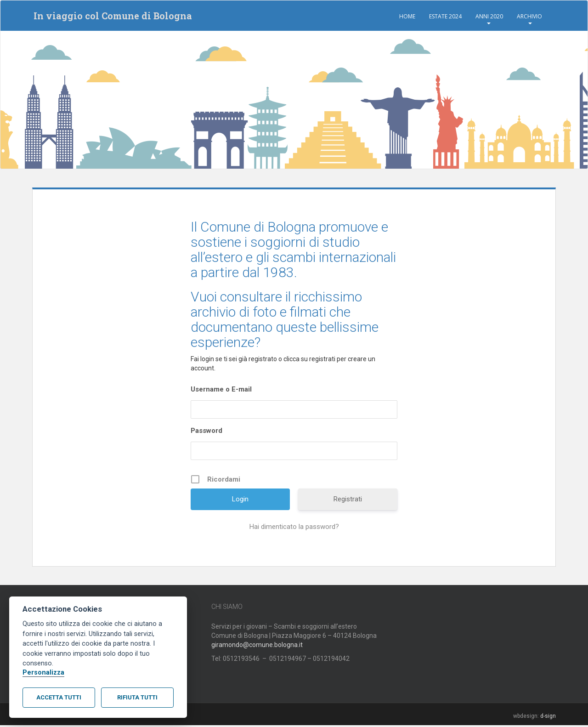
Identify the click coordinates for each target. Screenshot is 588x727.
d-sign (548, 718)
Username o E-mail (221, 391)
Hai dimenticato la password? (294, 528)
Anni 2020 (489, 16)
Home (407, 16)
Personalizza (43, 673)
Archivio (529, 16)
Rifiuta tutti (137, 697)
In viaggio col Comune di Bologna (111, 17)
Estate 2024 (445, 16)
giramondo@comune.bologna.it (257, 647)
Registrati (348, 501)
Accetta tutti (59, 697)
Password (206, 432)
